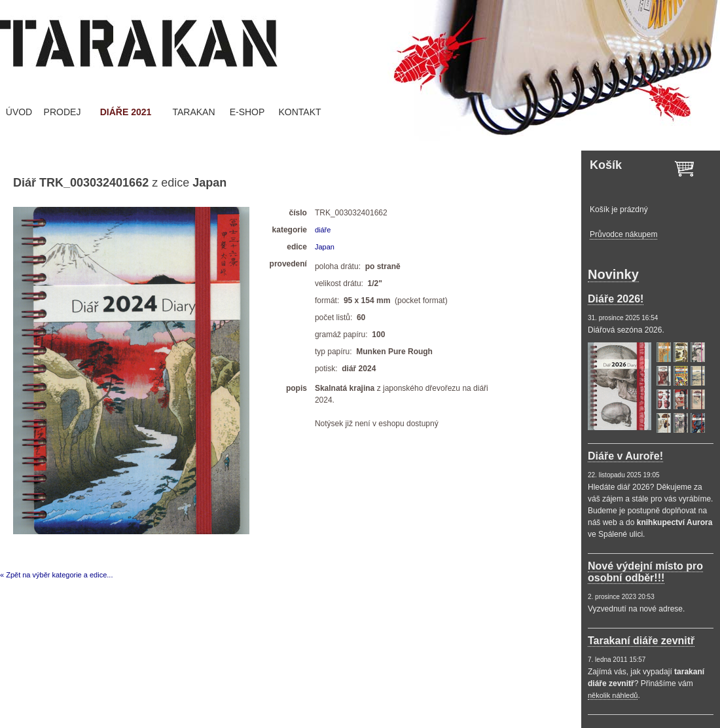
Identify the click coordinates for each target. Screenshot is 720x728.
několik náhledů (613, 695)
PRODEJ (63, 112)
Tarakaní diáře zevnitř (641, 641)
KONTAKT (299, 112)
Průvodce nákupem (623, 234)
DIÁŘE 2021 (126, 112)
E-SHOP (247, 112)
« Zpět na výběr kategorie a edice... (56, 575)
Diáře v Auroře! (625, 456)
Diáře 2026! (616, 299)
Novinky (613, 274)
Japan (325, 247)
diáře (323, 230)
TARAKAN (193, 112)
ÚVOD (19, 112)
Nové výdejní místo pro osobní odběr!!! (645, 572)
